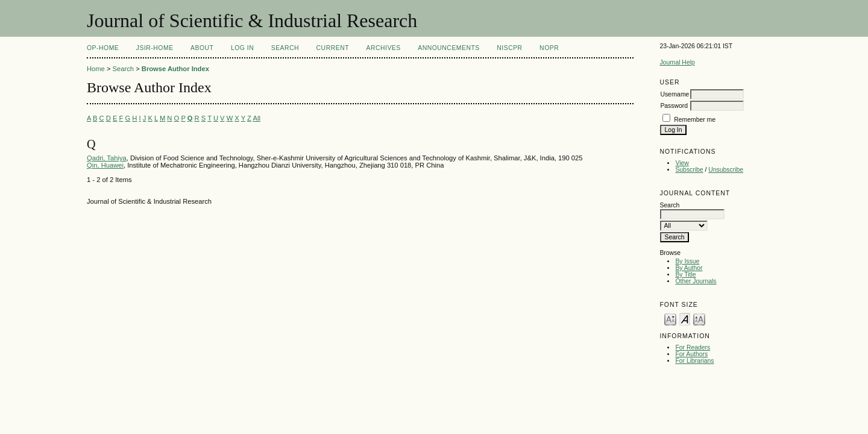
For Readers (693, 348)
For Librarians (694, 361)
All (256, 118)
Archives (383, 48)
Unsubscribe (726, 170)
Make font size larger (699, 319)
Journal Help (677, 62)
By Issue (687, 261)
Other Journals (696, 281)
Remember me (695, 120)
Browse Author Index (175, 69)
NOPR (549, 48)
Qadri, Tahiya (107, 158)
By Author (689, 268)
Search (285, 48)
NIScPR (509, 48)
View (682, 163)
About (202, 48)
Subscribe (689, 170)
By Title (685, 275)
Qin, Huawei (105, 165)
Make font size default (685, 319)
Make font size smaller (670, 319)
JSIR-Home (155, 48)
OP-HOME (103, 48)
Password (674, 106)
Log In (242, 48)
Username (675, 94)
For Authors (691, 354)
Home (96, 69)
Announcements (449, 48)
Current (333, 48)
